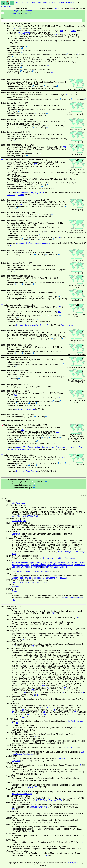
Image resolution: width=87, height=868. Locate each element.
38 (23, 710)
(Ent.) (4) (41, 35)
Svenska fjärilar (18, 571)
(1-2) (36, 26)
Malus (37, 447)
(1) (44, 50)
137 (58, 637)
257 (55, 35)
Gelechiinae (6, 6)
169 (25, 692)
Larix (17, 409)
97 (65, 688)
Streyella (16, 11)
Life (18, 3)
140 (16, 395)
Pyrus (30, 447)
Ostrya (34, 471)
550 (58, 432)
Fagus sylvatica (37, 192)
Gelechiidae (71, 3)
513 (25, 640)
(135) (49, 41)
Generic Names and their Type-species (59, 558)
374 (59, 397)
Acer (49, 325)
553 (60, 312)
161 (48, 65)
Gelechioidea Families (21, 578)
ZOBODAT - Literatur (40, 582)
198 (65, 147)
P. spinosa (25, 449)
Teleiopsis (28, 11)
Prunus (82, 447)
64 (44, 712)
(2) (44, 360)
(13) (46, 278)
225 (63, 692)
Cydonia (30, 243)
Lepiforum (16, 534)
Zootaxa (15, 587)
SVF (39, 187)
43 (54, 710)
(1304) (40, 73)
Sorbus (45, 447)
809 (22, 204)
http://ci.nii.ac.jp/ (19, 503)
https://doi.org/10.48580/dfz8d (25, 516)
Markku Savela (73, 862)
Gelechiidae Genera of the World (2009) (49, 578)
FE (75, 62)
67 (75, 712)
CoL (64, 54)
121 (33, 690)
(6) (61, 37)
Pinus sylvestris (28, 409)
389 (33, 646)
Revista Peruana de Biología (55, 567)
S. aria (52, 447)
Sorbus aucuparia (43, 243)
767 (54, 613)
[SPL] (28, 187)
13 (47, 708)
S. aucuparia (62, 447)
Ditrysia (47, 3)
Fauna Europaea (19, 521)
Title (43, 686)
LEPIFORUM (51, 86)
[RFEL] (81, 37)
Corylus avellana (23, 471)
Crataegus (20, 243)
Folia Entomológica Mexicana (60, 565)
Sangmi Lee (38, 62)
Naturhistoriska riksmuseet (38, 571)
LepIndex (57, 54)
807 (13, 809)
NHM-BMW (21, 47)
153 (30, 831)
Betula (42, 325)
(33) (59, 179)
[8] (45, 307)
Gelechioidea (58, 3)
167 (36, 164)
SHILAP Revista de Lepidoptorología (28, 562)
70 (75, 714)
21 (82, 836)
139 (22, 430)
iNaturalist (73, 54)
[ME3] (68, 35)
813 (53, 73)
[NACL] (60, 35)
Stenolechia (15, 13)
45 (67, 95)
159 (81, 842)
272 (61, 31)
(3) (57, 95)
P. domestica (13, 449)
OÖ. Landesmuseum (21, 582)
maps (84, 90)
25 (57, 50)
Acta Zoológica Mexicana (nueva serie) (62, 562)
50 (50, 443)
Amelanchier (21, 447)
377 (77, 637)
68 (28, 714)
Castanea (11, 195)
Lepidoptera (36, 3)
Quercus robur (67, 325)
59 (60, 307)
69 (45, 714)
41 (36, 736)
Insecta (25, 3)
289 (83, 692)
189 (63, 457)
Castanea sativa (22, 192)
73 (48, 688)
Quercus (21, 195)
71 (53, 708)
